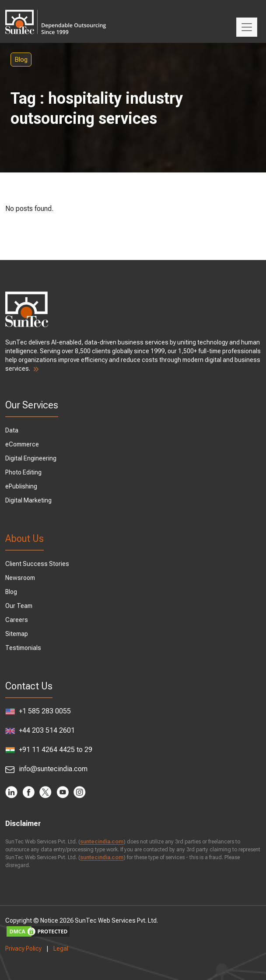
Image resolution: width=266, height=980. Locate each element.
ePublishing (21, 486)
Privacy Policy (23, 948)
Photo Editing (23, 472)
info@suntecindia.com (46, 769)
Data (12, 430)
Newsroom (20, 578)
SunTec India (56, 16)
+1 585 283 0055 (38, 711)
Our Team (19, 606)
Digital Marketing (28, 500)
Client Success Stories (37, 564)
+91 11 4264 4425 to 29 (49, 750)
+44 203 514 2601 (40, 730)
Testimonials (23, 648)
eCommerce (22, 444)
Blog (21, 60)
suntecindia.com (102, 842)
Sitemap (17, 634)
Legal (61, 948)
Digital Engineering (31, 458)
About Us (24, 538)
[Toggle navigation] (247, 27)
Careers (17, 620)
